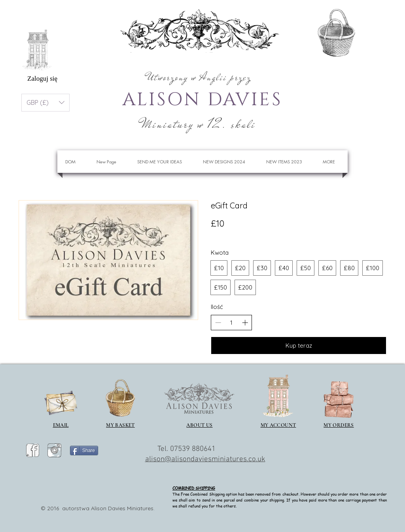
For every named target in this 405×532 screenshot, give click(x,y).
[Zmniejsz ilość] (218, 323)
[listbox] (45, 103)
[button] (369, 29)
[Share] (84, 451)
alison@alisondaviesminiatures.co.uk (205, 459)
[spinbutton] (232, 323)
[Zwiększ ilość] (245, 323)
